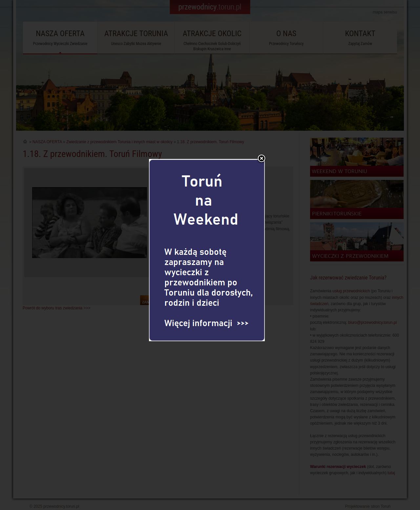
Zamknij (262, 148)
